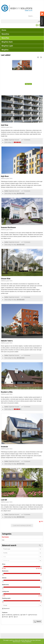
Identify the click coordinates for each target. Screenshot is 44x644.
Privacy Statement (27, 642)
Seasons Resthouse (8, 227)
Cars (3, 540)
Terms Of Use (16, 642)
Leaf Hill (4, 500)
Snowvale (4, 447)
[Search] (35, 16)
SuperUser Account (14, 140)
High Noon (5, 176)
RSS (42, 521)
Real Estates (5, 537)
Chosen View (6, 279)
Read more (28, 84)
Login (40, 21)
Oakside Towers (17, 72)
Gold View (5, 125)
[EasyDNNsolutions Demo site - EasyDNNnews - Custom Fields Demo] (17, 8)
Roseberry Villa (7, 392)
